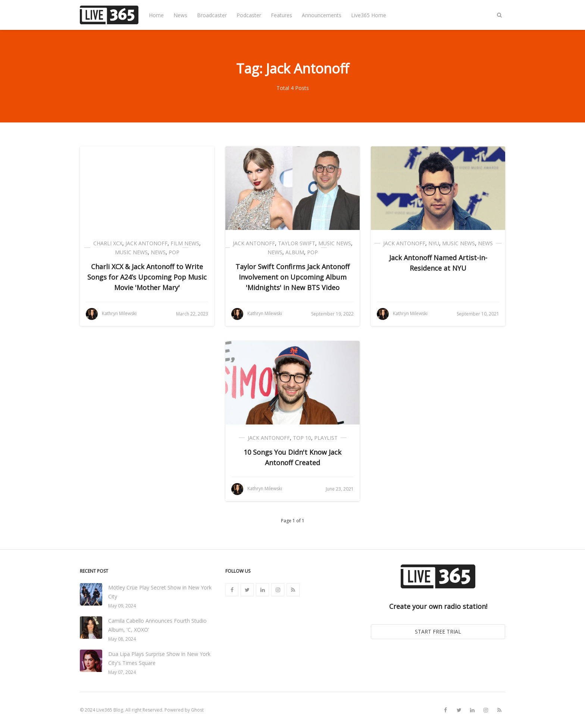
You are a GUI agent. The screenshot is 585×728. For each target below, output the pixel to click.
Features (281, 15)
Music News (131, 252)
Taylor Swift (297, 243)
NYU (434, 243)
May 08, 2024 (122, 639)
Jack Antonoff (146, 243)
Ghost (197, 710)
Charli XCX (108, 243)
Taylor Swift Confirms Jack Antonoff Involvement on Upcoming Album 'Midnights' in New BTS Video (292, 277)
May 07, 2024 (122, 672)
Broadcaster (212, 15)
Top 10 (302, 438)
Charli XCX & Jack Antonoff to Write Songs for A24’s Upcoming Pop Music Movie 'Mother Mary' (147, 277)
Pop (174, 252)
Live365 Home (369, 15)
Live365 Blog (110, 710)
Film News (185, 243)
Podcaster (249, 15)
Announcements (322, 15)
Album (295, 252)
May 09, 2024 (122, 606)
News (180, 15)
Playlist (326, 438)
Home (156, 15)
